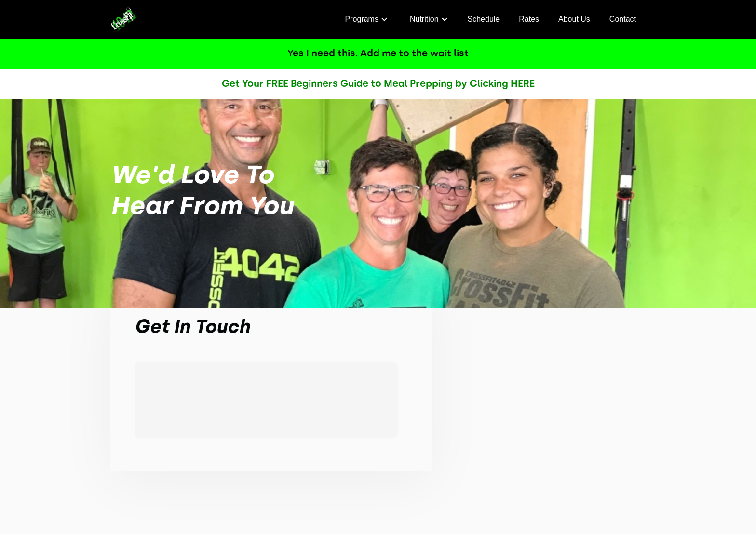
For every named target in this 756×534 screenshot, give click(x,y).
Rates (529, 19)
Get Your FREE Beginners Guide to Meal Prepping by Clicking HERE (378, 83)
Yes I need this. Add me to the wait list (378, 53)
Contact (623, 19)
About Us (574, 19)
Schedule (484, 19)
